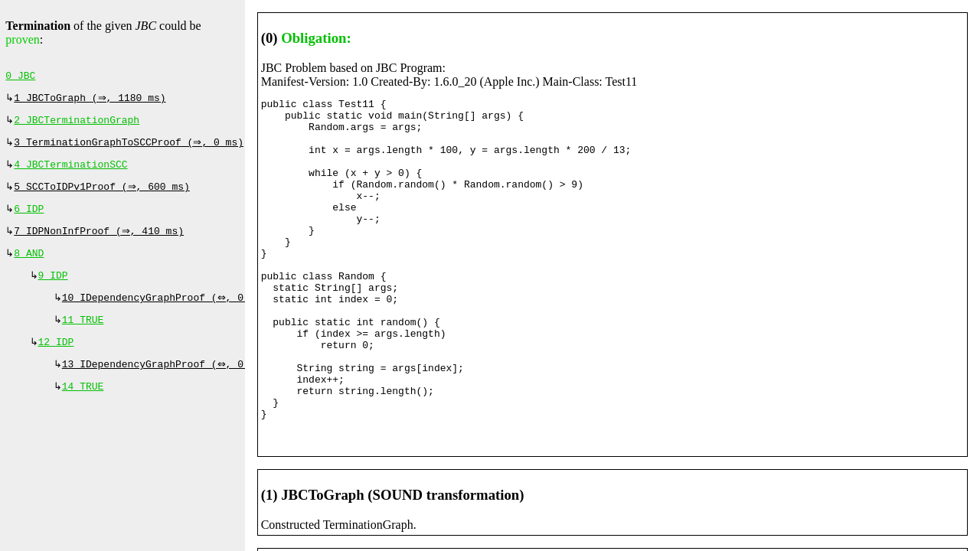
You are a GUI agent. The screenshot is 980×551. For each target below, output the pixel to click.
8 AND (29, 267)
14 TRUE (83, 409)
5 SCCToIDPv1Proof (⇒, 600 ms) (103, 196)
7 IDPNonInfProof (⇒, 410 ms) (100, 243)
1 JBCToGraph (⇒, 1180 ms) (91, 101)
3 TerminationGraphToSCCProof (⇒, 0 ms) (130, 148)
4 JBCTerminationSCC (70, 172)
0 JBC (20, 77)
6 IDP (29, 220)
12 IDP (56, 362)
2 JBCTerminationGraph (77, 125)
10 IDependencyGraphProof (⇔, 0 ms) (167, 315)
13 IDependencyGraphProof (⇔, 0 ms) (167, 386)
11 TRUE (83, 338)
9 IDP (53, 291)
